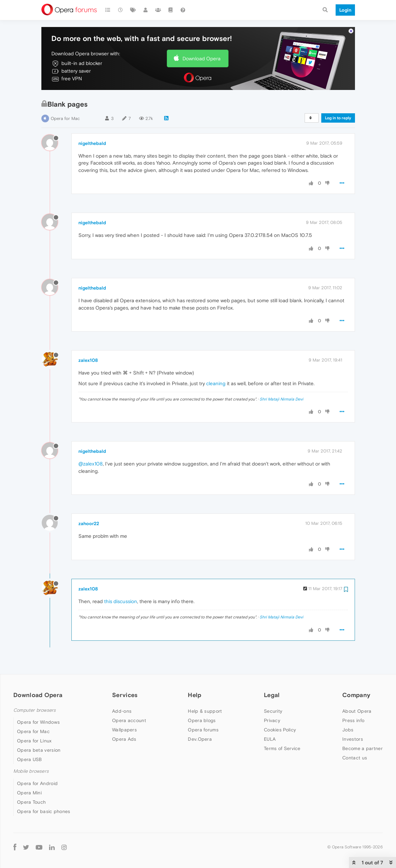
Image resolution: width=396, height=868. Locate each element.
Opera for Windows (38, 722)
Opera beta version (39, 750)
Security (273, 711)
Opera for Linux (34, 741)
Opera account (129, 720)
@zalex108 (91, 464)
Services (125, 695)
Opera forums (203, 730)
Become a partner (362, 748)
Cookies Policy (280, 730)
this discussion (121, 601)
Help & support (205, 711)
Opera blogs (202, 720)
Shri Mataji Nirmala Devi (281, 399)
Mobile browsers (31, 771)
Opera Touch (31, 802)
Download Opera (202, 58)
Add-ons (122, 711)
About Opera (357, 711)
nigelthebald (92, 143)
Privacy (272, 720)
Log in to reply (338, 118)
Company (356, 695)
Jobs (348, 730)
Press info (353, 720)
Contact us (355, 758)
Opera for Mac (65, 118)
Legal (272, 695)
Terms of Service (282, 748)
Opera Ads (124, 739)
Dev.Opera (200, 739)
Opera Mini (29, 793)
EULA (270, 739)
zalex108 (88, 360)
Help (194, 695)
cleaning (216, 383)
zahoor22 (89, 523)
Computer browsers (35, 710)
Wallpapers (124, 730)
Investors (353, 739)
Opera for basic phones (44, 811)
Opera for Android (37, 783)
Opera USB (30, 759)
